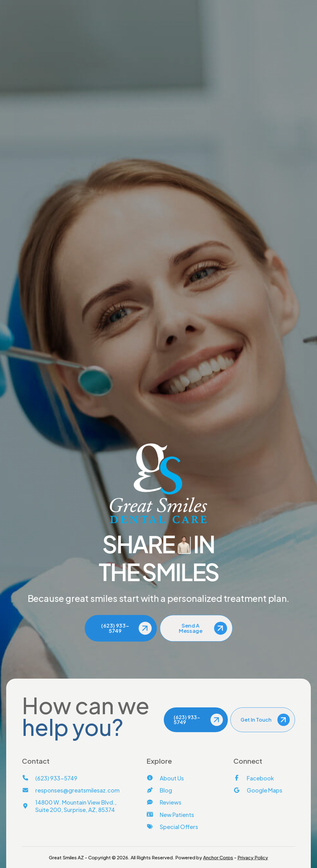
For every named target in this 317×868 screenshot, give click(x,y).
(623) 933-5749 (43, 5)
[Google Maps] (258, 790)
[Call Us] (259, 244)
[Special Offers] (172, 827)
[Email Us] (259, 254)
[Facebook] (254, 778)
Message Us (278, 5)
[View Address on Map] (259, 290)
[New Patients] (170, 815)
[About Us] (165, 778)
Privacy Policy (253, 857)
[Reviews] (164, 802)
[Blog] (159, 790)
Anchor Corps (218, 857)
